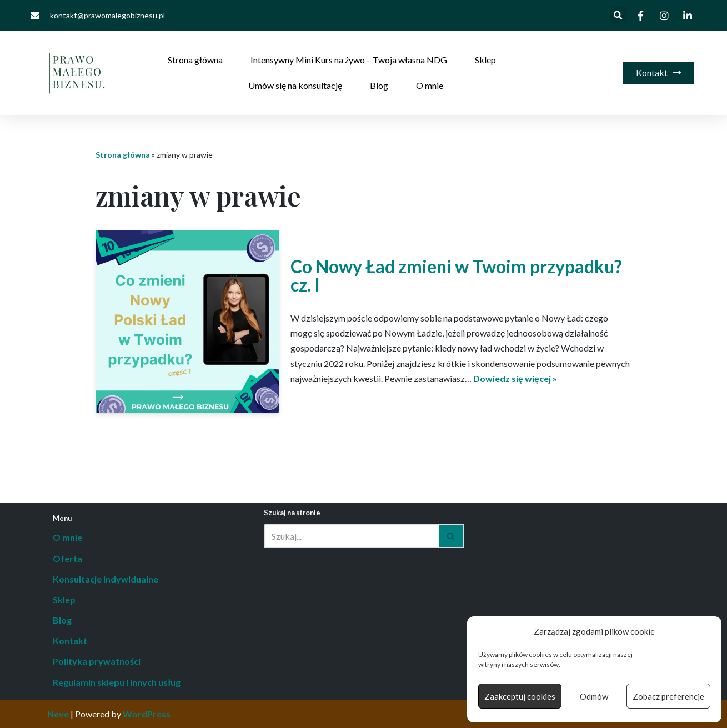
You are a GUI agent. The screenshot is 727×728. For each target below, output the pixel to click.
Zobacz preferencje (668, 696)
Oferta (67, 558)
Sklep (485, 60)
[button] (618, 15)
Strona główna (195, 60)
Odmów (594, 696)
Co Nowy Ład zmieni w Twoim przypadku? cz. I (456, 275)
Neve (58, 714)
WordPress (147, 714)
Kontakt (70, 641)
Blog (379, 85)
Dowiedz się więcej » (515, 378)
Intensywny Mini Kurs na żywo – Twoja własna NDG (349, 60)
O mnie (430, 85)
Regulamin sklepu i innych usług (117, 682)
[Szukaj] (351, 536)
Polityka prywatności (97, 661)
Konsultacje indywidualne (106, 579)
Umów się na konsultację (295, 85)
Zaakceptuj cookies (520, 696)
